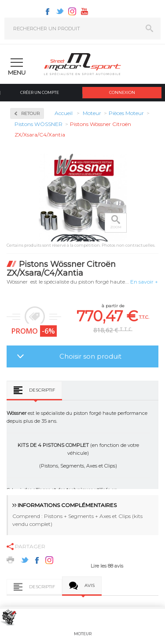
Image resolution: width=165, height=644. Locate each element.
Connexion (122, 92)
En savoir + (144, 282)
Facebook (48, 11)
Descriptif (42, 390)
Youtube (84, 11)
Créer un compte (40, 92)
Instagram (72, 11)
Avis (90, 585)
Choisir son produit (90, 356)
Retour (30, 113)
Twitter (60, 11)
